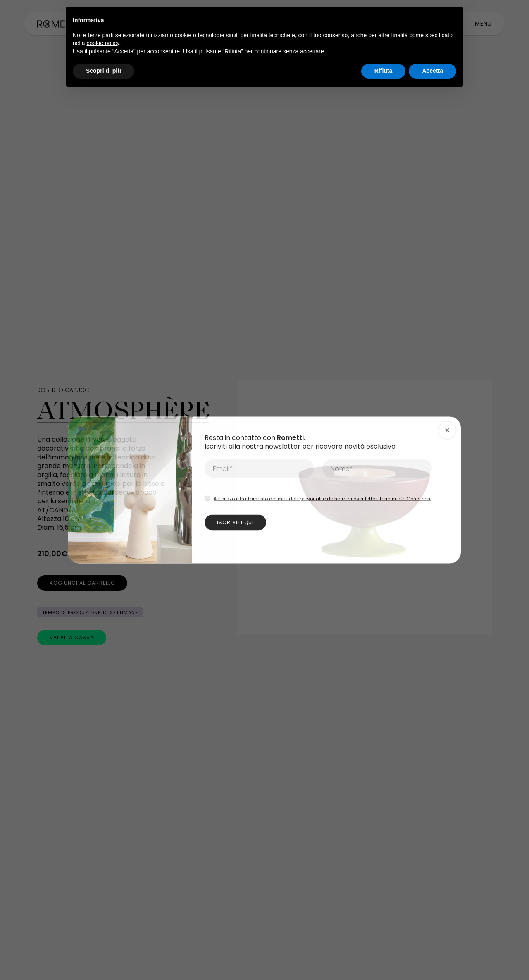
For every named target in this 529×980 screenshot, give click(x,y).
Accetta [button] (432, 71)
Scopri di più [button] (104, 71)
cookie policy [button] (103, 43)
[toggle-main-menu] (483, 24)
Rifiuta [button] (384, 71)
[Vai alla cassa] (72, 638)
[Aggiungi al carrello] (82, 583)
